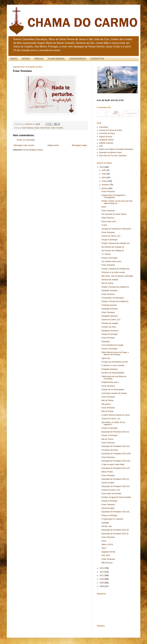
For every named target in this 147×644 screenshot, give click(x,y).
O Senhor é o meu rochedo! (113, 365)
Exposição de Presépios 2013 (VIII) (116, 454)
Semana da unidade (110, 280)
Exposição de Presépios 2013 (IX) (115, 446)
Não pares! (106, 404)
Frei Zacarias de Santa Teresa (114, 214)
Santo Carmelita (57, 128)
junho (104, 170)
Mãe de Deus (107, 563)
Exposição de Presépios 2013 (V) (115, 479)
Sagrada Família (108, 552)
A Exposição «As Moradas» (113, 298)
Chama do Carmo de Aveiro (111, 130)
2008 (102, 586)
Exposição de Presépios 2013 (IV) (115, 486)
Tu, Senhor (106, 254)
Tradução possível (109, 305)
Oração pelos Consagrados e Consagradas (113, 196)
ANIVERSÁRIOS (78, 59)
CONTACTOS (97, 59)
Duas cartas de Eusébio (111, 494)
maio (104, 174)
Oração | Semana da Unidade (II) (115, 287)
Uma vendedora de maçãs (112, 345)
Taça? (104, 548)
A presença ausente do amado (114, 393)
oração (37, 128)
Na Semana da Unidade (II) (113, 247)
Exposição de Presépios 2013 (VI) (115, 468)
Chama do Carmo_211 (111, 419)
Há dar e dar (107, 526)
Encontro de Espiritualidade (113, 373)
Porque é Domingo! (109, 240)
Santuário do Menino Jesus (110, 152)
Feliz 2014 (106, 555)
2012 (102, 572)
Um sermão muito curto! (111, 261)
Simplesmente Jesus (110, 382)
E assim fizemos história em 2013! (116, 415)
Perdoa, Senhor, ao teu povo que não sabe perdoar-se (117, 202)
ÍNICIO (14, 59)
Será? (104, 207)
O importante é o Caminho (112, 519)
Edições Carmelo (106, 143)
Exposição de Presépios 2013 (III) (115, 512)
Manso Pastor (107, 472)
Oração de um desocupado (113, 390)
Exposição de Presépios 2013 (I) (115, 534)
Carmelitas (104, 127)
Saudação (106, 342)
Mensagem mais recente (24, 145)
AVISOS (26, 59)
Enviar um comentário (26, 140)
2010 (102, 579)
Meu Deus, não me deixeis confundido (117, 276)
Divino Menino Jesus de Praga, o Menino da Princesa (115, 353)
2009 (102, 583)
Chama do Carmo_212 (111, 320)
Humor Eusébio (108, 483)
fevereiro (106, 185)
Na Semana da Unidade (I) (112, 251)
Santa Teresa (45, 128)
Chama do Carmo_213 (111, 236)
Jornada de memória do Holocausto (116, 229)
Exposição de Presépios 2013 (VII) (116, 461)
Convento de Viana (107, 133)
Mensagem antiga (79, 145)
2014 (102, 167)
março (105, 181)
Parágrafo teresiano (110, 291)
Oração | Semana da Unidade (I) (115, 301)
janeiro (105, 188)
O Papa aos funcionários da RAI (115, 362)
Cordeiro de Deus (109, 327)
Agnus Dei (106, 358)
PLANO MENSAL (56, 59)
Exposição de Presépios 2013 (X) (115, 432)
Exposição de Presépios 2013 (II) (115, 530)
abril (104, 178)
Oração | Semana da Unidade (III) (115, 269)
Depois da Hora (106, 137)
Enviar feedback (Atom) (33, 150)
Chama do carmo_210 (111, 490)
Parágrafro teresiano (110, 331)
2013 (102, 568)
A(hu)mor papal (108, 508)
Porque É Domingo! (110, 334)
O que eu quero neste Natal (113, 464)
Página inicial (53, 145)
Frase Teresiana (108, 192)
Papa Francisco (108, 218)
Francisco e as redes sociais (113, 272)
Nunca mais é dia (109, 222)
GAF (101, 146)
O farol (104, 225)
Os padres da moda (110, 450)
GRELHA (39, 59)
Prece (104, 541)
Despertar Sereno (107, 140)
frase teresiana (28, 128)
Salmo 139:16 (107, 545)
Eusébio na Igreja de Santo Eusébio (116, 497)
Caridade (105, 523)
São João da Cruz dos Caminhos (113, 156)
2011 (102, 575)
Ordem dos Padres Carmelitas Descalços (116, 149)
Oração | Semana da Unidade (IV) (115, 243)
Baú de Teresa (107, 283)
